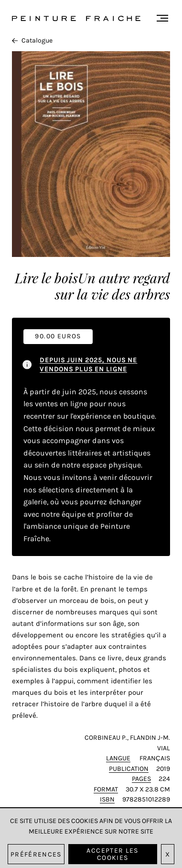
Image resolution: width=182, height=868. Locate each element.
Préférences (36, 854)
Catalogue (32, 40)
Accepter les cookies (112, 854)
